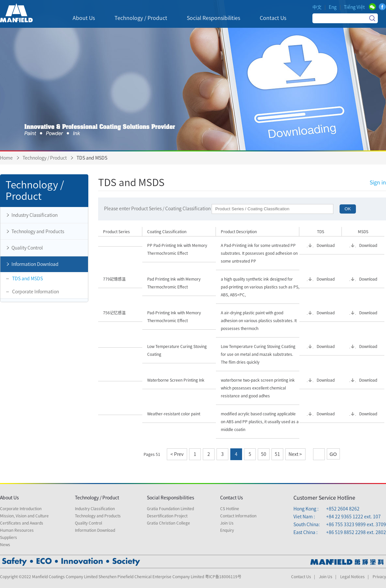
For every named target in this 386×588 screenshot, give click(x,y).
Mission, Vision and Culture (24, 516)
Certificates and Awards (22, 523)
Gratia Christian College (168, 523)
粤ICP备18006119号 (223, 577)
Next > (295, 454)
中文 (317, 7)
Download (326, 245)
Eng (333, 7)
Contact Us (231, 498)
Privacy (379, 577)
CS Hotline (230, 509)
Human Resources (17, 530)
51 (277, 454)
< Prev (177, 454)
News (5, 545)
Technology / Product (45, 158)
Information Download (31, 264)
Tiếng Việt (354, 7)
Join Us (227, 523)
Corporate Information (35, 292)
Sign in (378, 182)
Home (6, 158)
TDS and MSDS (27, 279)
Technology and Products (34, 232)
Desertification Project (167, 516)
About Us (9, 498)
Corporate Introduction (21, 509)
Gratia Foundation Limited (170, 509)
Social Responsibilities (170, 498)
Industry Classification (31, 215)
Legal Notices (352, 577)
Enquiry (227, 530)
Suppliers (9, 537)
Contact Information (238, 516)
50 (264, 454)
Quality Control (23, 248)
